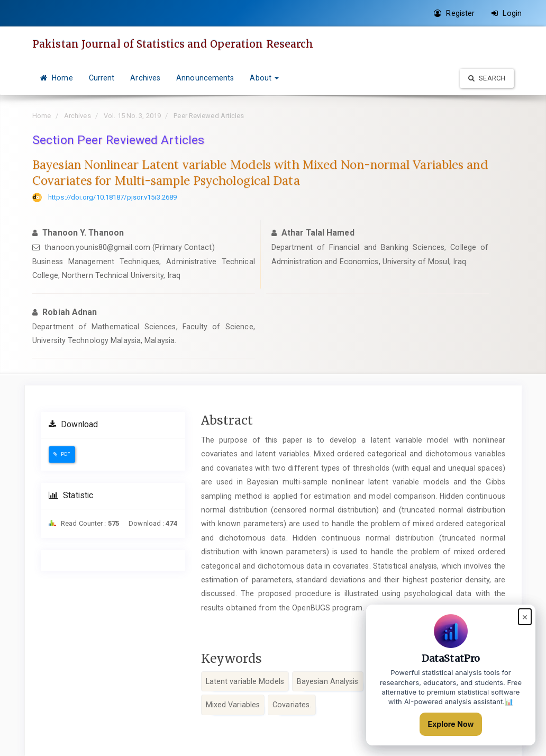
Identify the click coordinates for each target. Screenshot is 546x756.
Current (102, 78)
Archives (145, 78)
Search (487, 78)
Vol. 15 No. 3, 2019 (132, 116)
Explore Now (451, 724)
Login (507, 13)
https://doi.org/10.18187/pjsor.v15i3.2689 (112, 197)
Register (454, 13)
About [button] (264, 78)
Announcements (205, 78)
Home (57, 78)
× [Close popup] (525, 616)
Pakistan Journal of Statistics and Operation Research (173, 44)
